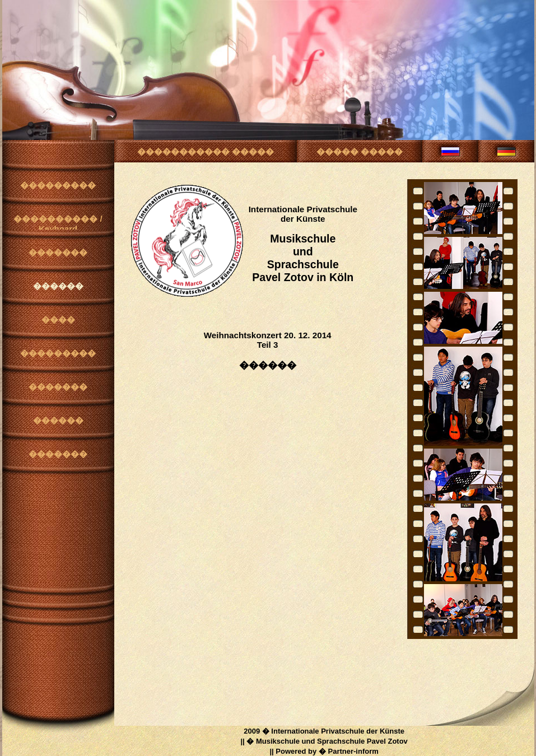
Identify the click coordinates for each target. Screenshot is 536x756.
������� (58, 252)
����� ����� (360, 151)
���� (58, 319)
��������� (58, 185)
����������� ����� (206, 151)
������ (58, 286)
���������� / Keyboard (58, 222)
